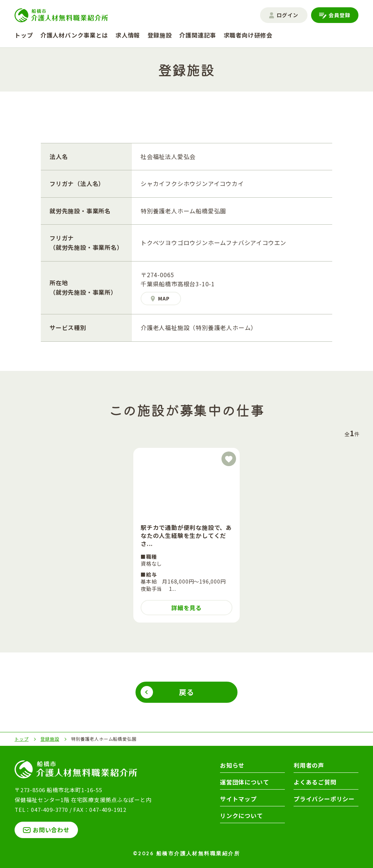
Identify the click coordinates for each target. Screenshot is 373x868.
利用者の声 (309, 765)
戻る (186, 692)
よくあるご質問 (315, 782)
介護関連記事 (198, 35)
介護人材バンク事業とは (74, 35)
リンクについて (242, 815)
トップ (24, 35)
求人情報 (128, 35)
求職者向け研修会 (248, 35)
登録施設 (160, 35)
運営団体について (244, 782)
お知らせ (232, 765)
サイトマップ (238, 799)
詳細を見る (186, 608)
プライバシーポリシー (324, 799)
